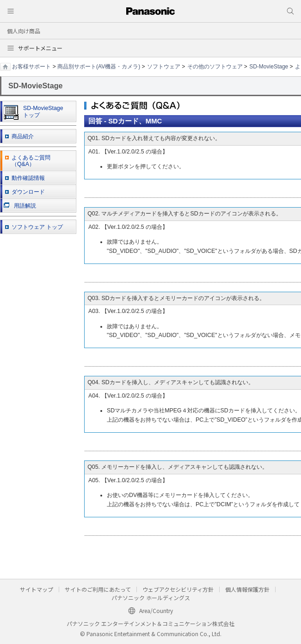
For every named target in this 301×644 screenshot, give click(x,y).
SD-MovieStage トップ (34, 112)
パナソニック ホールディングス (151, 598)
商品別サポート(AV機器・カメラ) (99, 67)
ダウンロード (28, 192)
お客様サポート (31, 67)
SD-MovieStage (269, 67)
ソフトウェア (164, 67)
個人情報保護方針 (247, 589)
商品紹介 (23, 136)
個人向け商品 (24, 31)
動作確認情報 (28, 178)
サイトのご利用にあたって (98, 589)
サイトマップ (37, 589)
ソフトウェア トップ (37, 227)
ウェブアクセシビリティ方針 (178, 589)
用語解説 (20, 206)
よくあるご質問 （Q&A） (31, 161)
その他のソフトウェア (215, 67)
